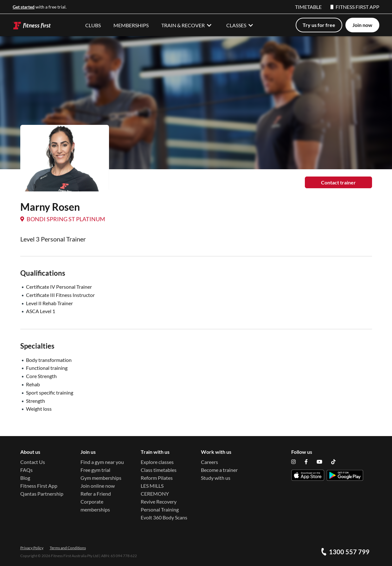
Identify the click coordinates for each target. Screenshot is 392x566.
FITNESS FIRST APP (355, 7)
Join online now (98, 486)
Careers (209, 462)
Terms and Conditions (68, 548)
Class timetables (159, 470)
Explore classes (157, 462)
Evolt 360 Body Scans (164, 517)
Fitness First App (39, 486)
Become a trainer (219, 470)
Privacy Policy (32, 548)
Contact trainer (338, 182)
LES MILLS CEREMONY (155, 490)
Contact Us (33, 462)
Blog (25, 478)
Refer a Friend (96, 494)
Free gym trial (95, 470)
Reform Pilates (157, 478)
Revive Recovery (159, 502)
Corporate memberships (95, 505)
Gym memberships (101, 478)
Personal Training (160, 509)
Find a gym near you (102, 462)
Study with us (216, 478)
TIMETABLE (308, 7)
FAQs (26, 470)
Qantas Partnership (42, 494)
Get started (24, 7)
